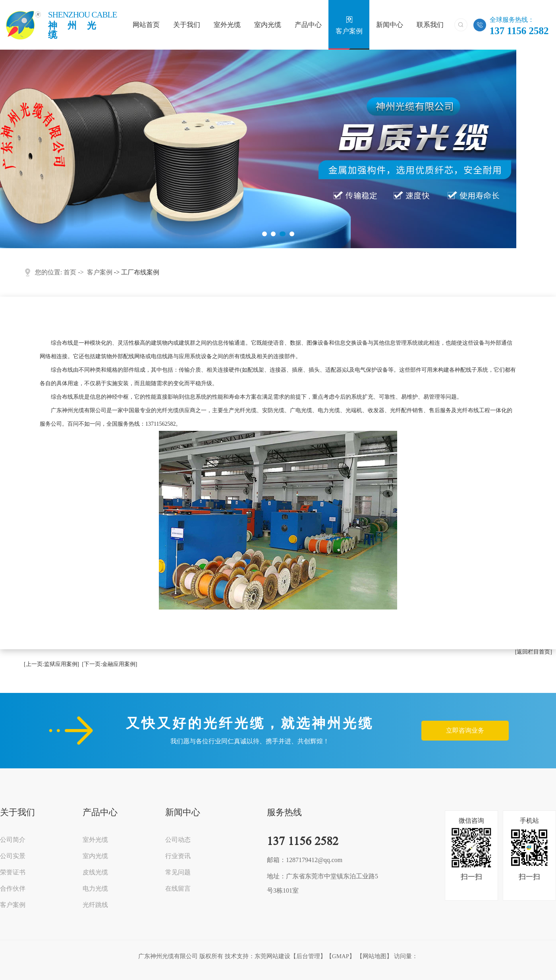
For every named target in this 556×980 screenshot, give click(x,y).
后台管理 (308, 956)
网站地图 (375, 956)
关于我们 (187, 26)
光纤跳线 (95, 905)
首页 (70, 272)
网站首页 (146, 26)
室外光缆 (227, 26)
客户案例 (349, 25)
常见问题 (178, 872)
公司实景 (13, 856)
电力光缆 (95, 889)
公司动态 (178, 840)
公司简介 (13, 840)
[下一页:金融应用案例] (109, 664)
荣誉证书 (13, 872)
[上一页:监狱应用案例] (51, 664)
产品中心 (308, 26)
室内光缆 (268, 26)
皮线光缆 (95, 872)
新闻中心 (390, 26)
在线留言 (178, 889)
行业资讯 (178, 856)
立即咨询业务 (465, 730)
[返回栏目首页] (534, 652)
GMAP (341, 956)
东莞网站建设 (272, 956)
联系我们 (430, 26)
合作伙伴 (13, 889)
